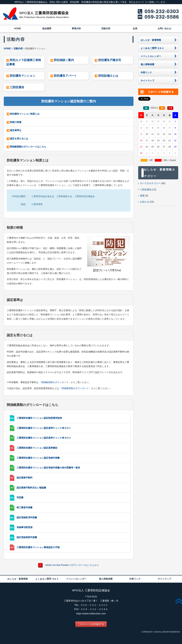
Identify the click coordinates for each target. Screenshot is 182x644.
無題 (142, 196)
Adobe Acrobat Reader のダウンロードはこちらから (72, 565)
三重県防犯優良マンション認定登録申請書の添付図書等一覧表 (48, 468)
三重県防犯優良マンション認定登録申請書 (38, 458)
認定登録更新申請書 (27, 537)
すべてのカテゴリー (150, 183)
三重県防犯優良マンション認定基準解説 (37, 448)
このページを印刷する (91, 624)
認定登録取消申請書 (27, 518)
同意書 (20, 498)
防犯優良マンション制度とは (25, 114)
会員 (135, 29)
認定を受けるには (19, 139)
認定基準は (16, 130)
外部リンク (135, 579)
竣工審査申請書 (25, 507)
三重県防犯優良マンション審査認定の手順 (38, 547)
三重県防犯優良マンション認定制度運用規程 (39, 418)
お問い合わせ (164, 29)
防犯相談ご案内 (64, 60)
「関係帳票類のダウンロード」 (55, 382)
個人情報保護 (106, 579)
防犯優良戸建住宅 (110, 60)
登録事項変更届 (25, 528)
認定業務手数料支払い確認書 (31, 488)
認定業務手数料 (25, 478)
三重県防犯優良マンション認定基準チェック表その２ (44, 438)
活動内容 (106, 29)
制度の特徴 (16, 122)
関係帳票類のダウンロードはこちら (28, 147)
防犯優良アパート (65, 76)
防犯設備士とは (108, 76)
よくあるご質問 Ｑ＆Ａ (47, 579)
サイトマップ (164, 579)
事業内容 (76, 29)
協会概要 (47, 29)
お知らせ (145, 202)
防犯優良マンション (23, 76)
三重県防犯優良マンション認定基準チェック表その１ (44, 428)
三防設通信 (17, 87)
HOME (17, 29)
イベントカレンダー (76, 579)
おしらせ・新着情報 (18, 579)
